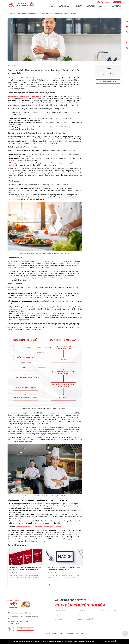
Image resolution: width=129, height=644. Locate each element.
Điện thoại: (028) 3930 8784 (18, 621)
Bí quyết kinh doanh (63, 615)
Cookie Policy (89, 642)
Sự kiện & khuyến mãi (86, 619)
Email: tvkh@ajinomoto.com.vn (19, 624)
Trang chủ (11, 14)
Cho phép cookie (110, 641)
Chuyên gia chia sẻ (62, 611)
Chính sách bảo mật (108, 611)
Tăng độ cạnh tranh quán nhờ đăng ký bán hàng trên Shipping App (40, 527)
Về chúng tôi (83, 615)
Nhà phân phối (84, 611)
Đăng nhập (117, 2)
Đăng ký (108, 2)
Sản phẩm (59, 619)
